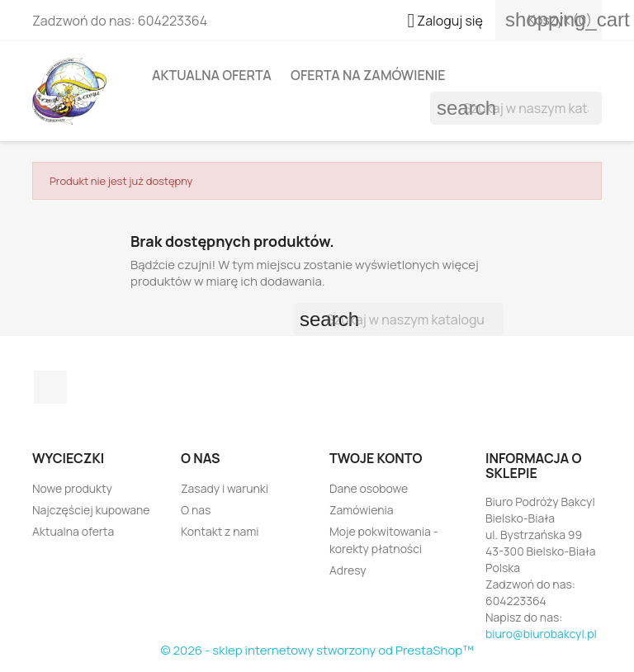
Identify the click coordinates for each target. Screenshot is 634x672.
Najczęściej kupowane (91, 510)
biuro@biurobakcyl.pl (541, 634)
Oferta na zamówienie (368, 75)
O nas (196, 510)
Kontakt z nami (220, 531)
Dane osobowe (369, 488)
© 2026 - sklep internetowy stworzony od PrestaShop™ (317, 650)
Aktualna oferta (212, 75)
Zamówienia (362, 510)
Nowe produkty (72, 488)
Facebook (50, 387)
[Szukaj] (516, 108)
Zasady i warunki (225, 488)
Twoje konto (376, 458)
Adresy (348, 570)
